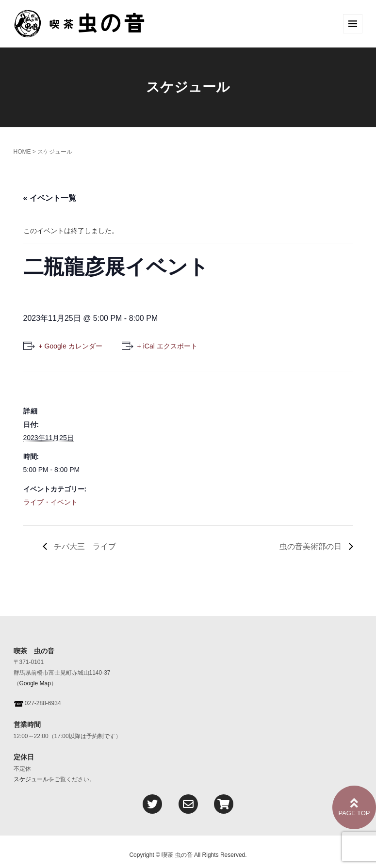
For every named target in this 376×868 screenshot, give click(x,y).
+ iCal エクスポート (167, 346)
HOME (22, 152)
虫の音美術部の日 (311, 546)
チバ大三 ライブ (84, 546)
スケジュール (31, 779)
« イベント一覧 (50, 198)
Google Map (35, 683)
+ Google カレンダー (71, 346)
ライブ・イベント (50, 502)
